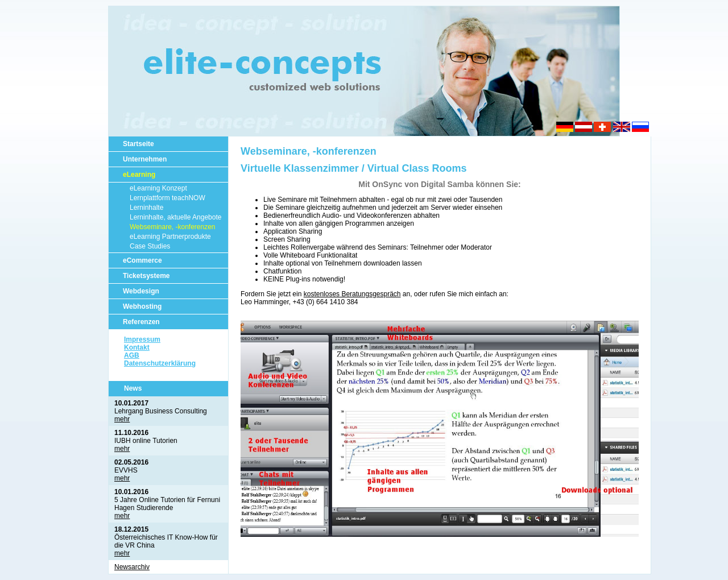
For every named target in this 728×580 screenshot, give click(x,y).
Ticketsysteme (146, 276)
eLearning (139, 175)
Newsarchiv (132, 567)
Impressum (142, 339)
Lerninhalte (146, 208)
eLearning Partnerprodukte (170, 237)
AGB (132, 355)
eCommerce (142, 260)
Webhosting (142, 306)
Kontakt (137, 347)
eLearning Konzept (158, 188)
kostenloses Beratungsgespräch (352, 294)
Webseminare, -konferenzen (173, 227)
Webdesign (141, 291)
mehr (122, 419)
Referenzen (141, 322)
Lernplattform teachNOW (167, 198)
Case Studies (150, 246)
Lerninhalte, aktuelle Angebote (175, 217)
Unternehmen (145, 159)
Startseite (138, 144)
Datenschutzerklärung (160, 363)
